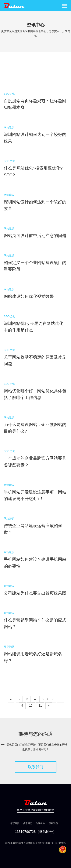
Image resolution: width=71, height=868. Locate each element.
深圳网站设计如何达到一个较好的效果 (35, 138)
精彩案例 (15, 823)
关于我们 (28, 823)
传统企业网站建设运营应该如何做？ (33, 529)
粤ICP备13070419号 (56, 843)
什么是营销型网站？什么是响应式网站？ (35, 623)
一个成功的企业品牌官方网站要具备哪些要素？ (35, 461)
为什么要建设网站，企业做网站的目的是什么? (35, 428)
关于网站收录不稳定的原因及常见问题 (35, 360)
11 (40, 706)
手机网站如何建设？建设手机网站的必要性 (35, 563)
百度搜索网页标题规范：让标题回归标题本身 (35, 104)
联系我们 (36, 767)
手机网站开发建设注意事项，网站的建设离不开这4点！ (35, 495)
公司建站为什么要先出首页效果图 (35, 593)
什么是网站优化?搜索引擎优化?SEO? (33, 171)
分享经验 (40, 823)
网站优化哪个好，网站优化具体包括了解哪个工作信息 (35, 394)
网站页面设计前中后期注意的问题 (35, 236)
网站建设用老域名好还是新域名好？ (33, 657)
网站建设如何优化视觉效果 (29, 296)
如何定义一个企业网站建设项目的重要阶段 (35, 266)
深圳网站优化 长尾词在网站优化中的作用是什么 (34, 327)
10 (31, 706)
